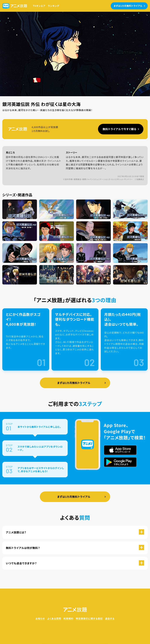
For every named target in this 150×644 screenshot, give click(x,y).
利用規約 (68, 618)
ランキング (53, 6)
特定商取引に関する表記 (89, 618)
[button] (75, 532)
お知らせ (40, 618)
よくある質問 (54, 618)
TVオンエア (39, 6)
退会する (110, 618)
